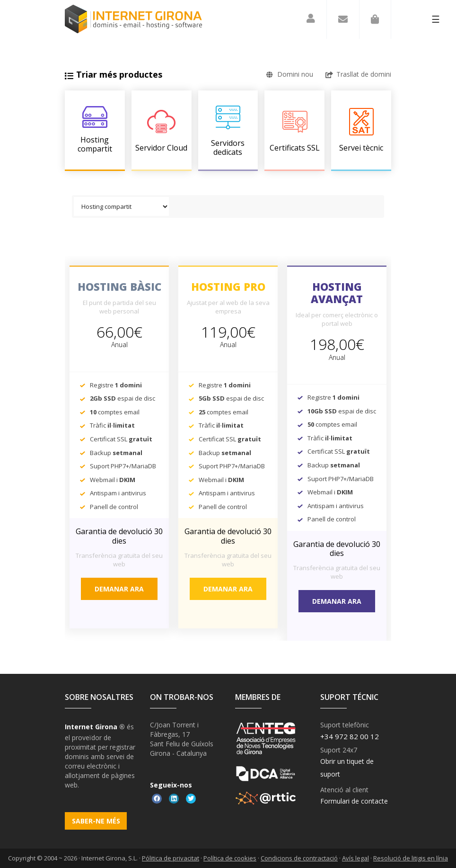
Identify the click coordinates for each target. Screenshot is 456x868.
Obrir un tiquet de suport (347, 768)
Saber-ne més (96, 821)
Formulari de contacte (354, 801)
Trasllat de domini (358, 74)
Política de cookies (230, 858)
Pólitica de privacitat (171, 858)
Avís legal (355, 858)
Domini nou (290, 74)
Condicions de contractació (299, 858)
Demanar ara (119, 589)
